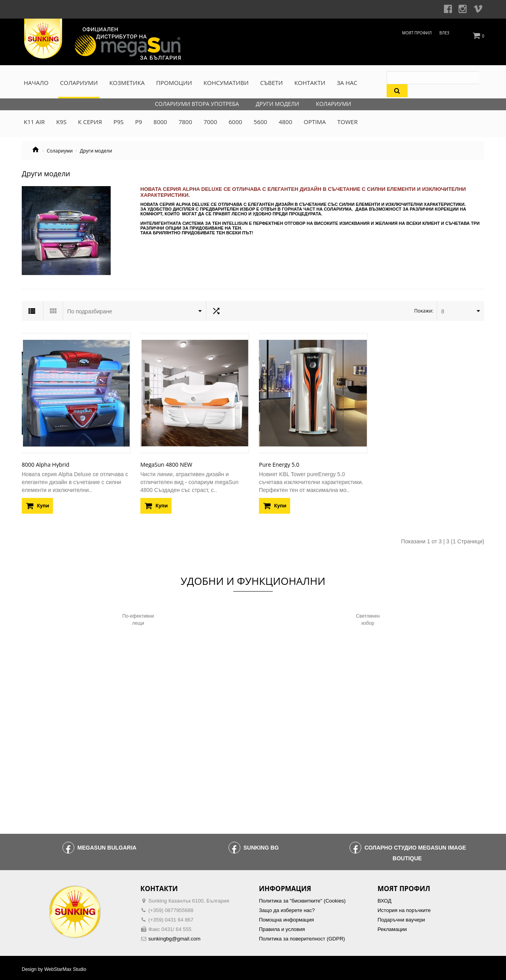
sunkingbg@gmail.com (174, 936)
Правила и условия (282, 927)
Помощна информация (286, 917)
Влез (445, 33)
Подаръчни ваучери (401, 917)
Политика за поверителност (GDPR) (302, 936)
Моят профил (417, 33)
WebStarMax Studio (65, 967)
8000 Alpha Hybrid (45, 462)
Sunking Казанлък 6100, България (189, 898)
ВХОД (384, 898)
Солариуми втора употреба (197, 104)
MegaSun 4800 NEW (166, 462)
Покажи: (424, 311)
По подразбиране (90, 311)
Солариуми (60, 151)
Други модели (278, 104)
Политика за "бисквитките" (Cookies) (302, 898)
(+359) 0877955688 (171, 908)
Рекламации (392, 927)
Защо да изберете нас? (287, 908)
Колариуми (333, 104)
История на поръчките (404, 908)
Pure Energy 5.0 (279, 462)
